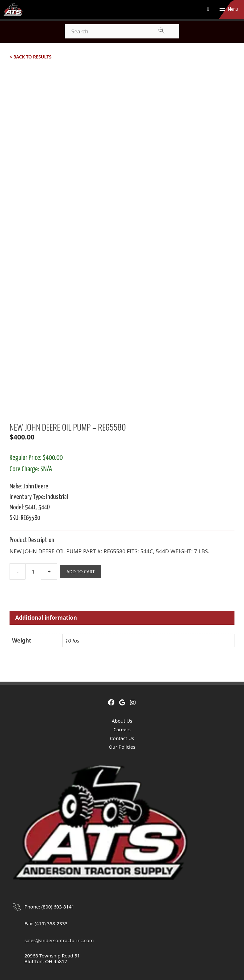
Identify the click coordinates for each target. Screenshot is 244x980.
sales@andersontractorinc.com (59, 940)
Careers (122, 729)
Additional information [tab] (46, 618)
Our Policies (122, 747)
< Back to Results (30, 57)
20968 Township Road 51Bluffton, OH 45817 (52, 958)
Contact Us (122, 738)
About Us (122, 721)
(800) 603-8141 (58, 907)
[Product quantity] (33, 571)
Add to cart (81, 572)
